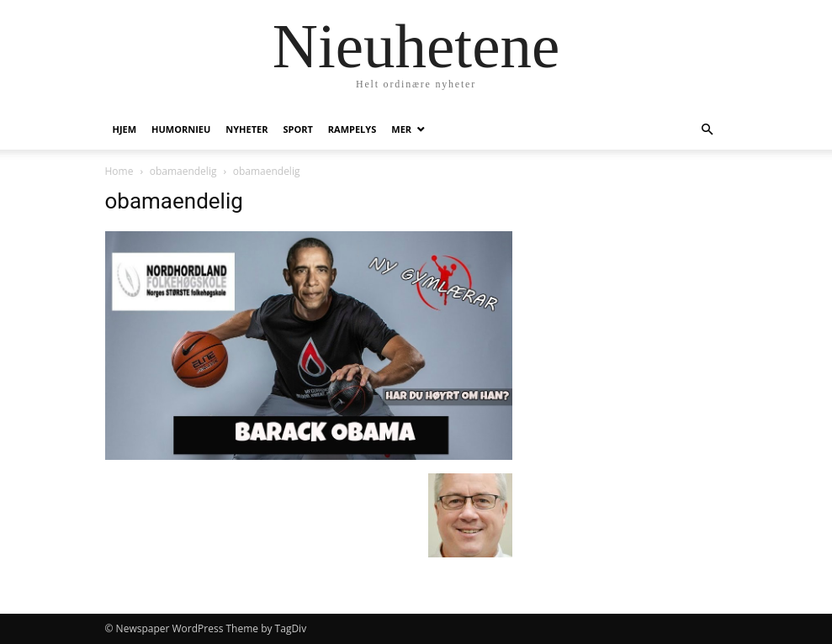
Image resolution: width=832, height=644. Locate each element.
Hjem (125, 129)
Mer (401, 129)
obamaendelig (183, 171)
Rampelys (352, 129)
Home (119, 171)
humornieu (181, 129)
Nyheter (246, 129)
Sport (297, 129)
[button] (707, 130)
